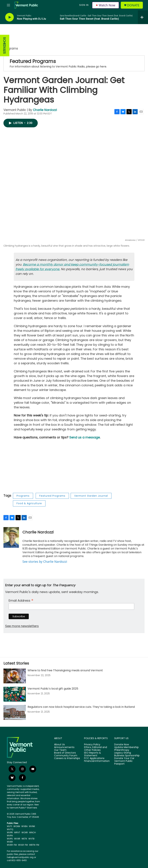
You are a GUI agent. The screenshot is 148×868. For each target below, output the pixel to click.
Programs (11, 49)
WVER (10, 842)
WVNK (32, 826)
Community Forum (66, 756)
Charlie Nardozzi (45, 110)
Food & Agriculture (29, 503)
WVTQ (10, 829)
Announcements (64, 747)
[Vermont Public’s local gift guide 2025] (15, 694)
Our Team (60, 750)
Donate (133, 5)
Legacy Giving (123, 753)
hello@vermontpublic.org (20, 857)
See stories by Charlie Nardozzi (45, 562)
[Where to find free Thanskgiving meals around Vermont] (15, 676)
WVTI (9, 826)
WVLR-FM (23, 845)
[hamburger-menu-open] (8, 5)
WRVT (17, 832)
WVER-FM (12, 845)
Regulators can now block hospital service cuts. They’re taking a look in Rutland (81, 707)
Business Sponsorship (127, 756)
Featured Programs (33, 61)
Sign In (84, 5)
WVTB (31, 839)
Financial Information (97, 761)
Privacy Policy (92, 745)
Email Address (21, 600)
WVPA (10, 836)
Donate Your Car (124, 758)
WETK (24, 839)
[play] (9, 17)
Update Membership (126, 747)
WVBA (24, 826)
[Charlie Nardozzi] (11, 537)
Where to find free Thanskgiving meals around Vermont (65, 670)
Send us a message (85, 437)
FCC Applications (94, 758)
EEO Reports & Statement (93, 754)
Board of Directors (65, 753)
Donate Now (122, 745)
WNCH (32, 832)
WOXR (25, 832)
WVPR (10, 832)
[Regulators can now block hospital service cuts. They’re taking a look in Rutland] (15, 712)
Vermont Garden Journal (91, 496)
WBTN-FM (34, 845)
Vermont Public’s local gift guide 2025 (53, 689)
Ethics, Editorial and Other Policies (96, 749)
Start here (32, 808)
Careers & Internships (67, 758)
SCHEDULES (4, 46)
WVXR (17, 839)
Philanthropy (122, 750)
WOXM (17, 826)
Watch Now (106, 5)
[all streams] (143, 17)
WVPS (10, 839)
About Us (59, 745)
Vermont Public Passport (123, 763)
